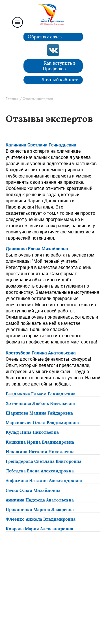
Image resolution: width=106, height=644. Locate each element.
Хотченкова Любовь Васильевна (40, 404)
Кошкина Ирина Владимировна (40, 442)
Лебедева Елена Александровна (40, 471)
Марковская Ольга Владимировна (42, 423)
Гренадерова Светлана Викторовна (44, 461)
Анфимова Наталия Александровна (44, 481)
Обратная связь (45, 37)
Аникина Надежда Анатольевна (40, 500)
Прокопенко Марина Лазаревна (40, 510)
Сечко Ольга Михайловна (33, 490)
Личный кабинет (60, 80)
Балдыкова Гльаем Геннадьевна (41, 394)
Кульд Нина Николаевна (32, 432)
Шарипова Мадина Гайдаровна (39, 413)
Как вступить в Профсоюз (59, 66)
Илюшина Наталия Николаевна (40, 452)
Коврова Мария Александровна (39, 529)
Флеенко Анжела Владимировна (41, 519)
